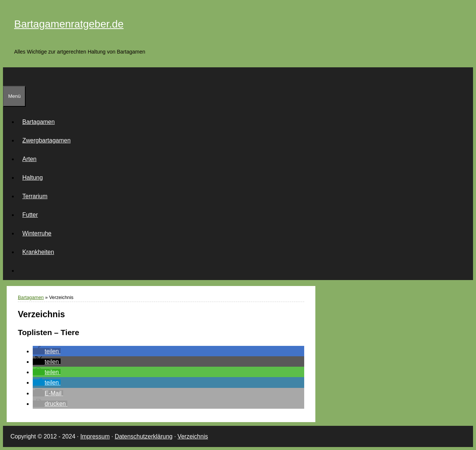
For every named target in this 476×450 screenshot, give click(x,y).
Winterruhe (37, 233)
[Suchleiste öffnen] (7, 76)
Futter (30, 215)
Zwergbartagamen (46, 140)
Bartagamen (38, 122)
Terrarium (35, 196)
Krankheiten (38, 252)
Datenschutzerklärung (144, 436)
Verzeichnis (193, 436)
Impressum (95, 436)
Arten (29, 159)
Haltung (33, 178)
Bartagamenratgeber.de (69, 24)
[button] (47, 351)
